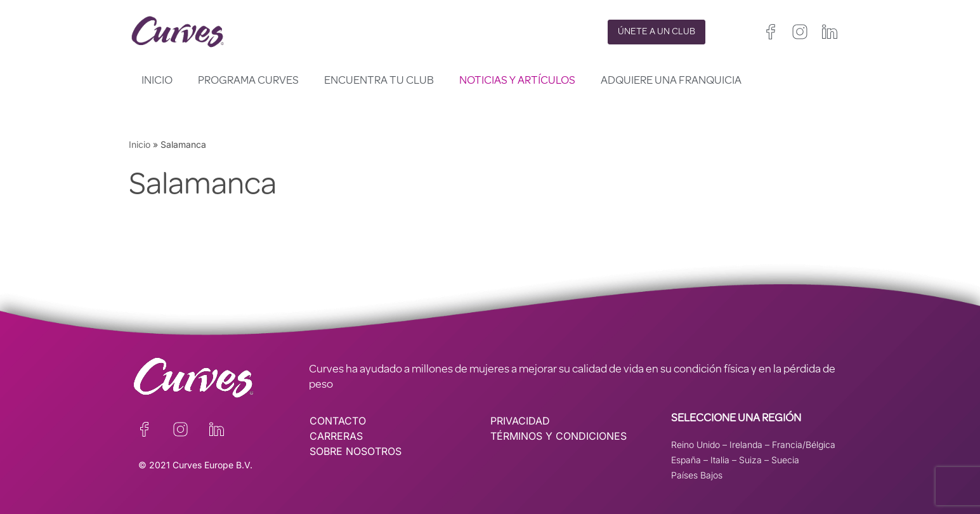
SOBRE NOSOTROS (356, 451)
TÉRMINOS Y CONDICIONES (559, 436)
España (686, 460)
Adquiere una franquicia (671, 81)
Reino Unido (696, 445)
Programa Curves (248, 81)
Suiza (750, 460)
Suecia (785, 460)
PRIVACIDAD (520, 421)
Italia (720, 460)
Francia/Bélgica (804, 445)
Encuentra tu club (379, 81)
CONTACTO (338, 421)
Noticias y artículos (517, 81)
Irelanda (746, 445)
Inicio (157, 81)
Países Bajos (697, 475)
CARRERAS (336, 436)
